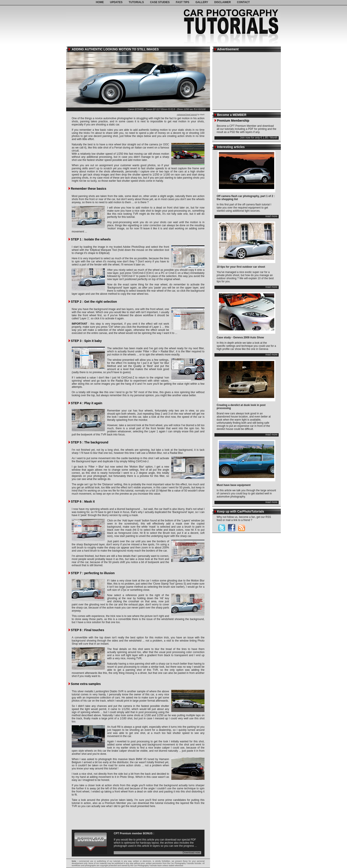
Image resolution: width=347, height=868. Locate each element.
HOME (100, 2)
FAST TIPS (183, 2)
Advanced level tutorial (187, 115)
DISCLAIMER (223, 2)
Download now (191, 853)
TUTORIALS (136, 2)
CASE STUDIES (160, 2)
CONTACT (243, 2)
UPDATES (116, 2)
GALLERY (202, 2)
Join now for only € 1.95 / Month (259, 138)
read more (271, 216)
